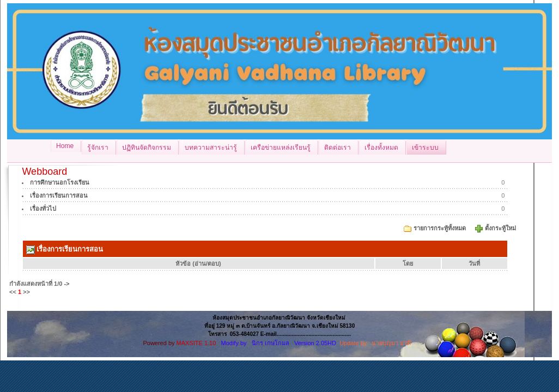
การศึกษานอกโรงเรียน (60, 182)
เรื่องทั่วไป (43, 209)
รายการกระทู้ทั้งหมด (440, 228)
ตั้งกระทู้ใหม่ (501, 228)
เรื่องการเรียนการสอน (59, 195)
